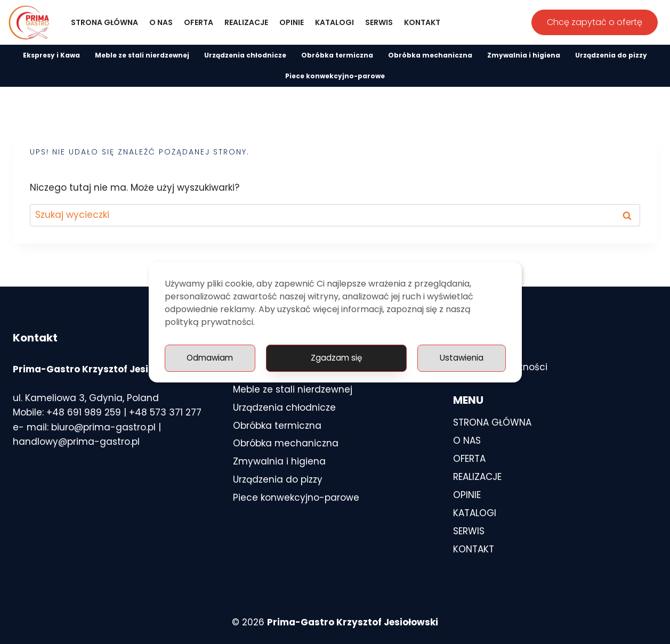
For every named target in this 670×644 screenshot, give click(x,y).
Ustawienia (358, 358)
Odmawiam (460, 358)
